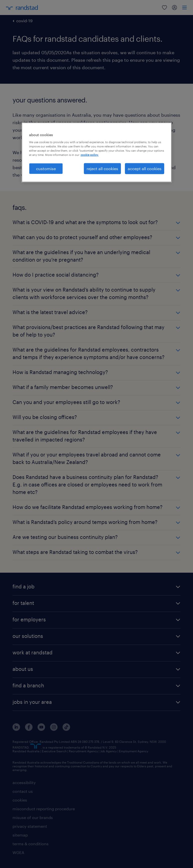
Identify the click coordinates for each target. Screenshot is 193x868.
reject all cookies (102, 169)
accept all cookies (145, 169)
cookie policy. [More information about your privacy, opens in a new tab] (90, 155)
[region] (97, 152)
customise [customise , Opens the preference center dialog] (46, 169)
